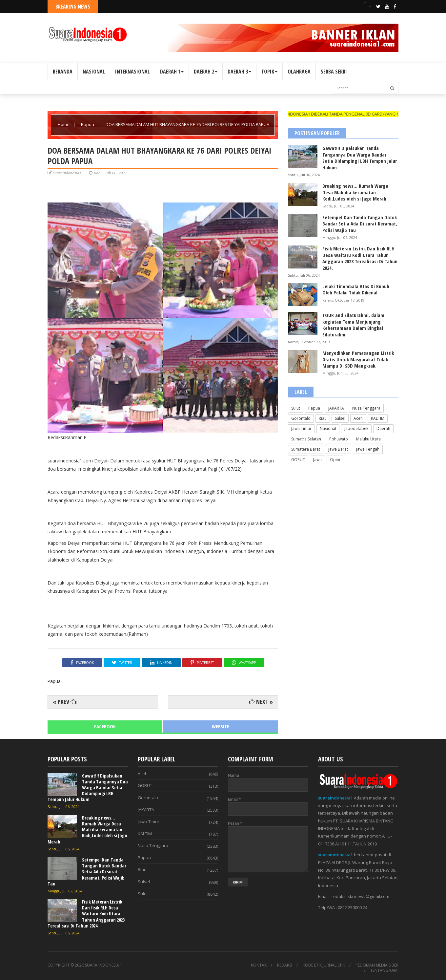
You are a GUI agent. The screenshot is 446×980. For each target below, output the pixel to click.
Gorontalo (301, 418)
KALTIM (378, 418)
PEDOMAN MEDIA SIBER (377, 965)
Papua (88, 124)
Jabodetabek (356, 428)
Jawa (317, 460)
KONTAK (259, 965)
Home (64, 124)
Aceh (358, 418)
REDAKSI (285, 965)
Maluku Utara (368, 439)
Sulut (296, 408)
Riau (323, 418)
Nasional (328, 428)
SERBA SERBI (334, 72)
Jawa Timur (301, 428)
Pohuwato (339, 439)
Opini (335, 460)
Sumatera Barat (306, 449)
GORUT (298, 460)
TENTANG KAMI (384, 970)
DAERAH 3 (239, 72)
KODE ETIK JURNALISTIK (324, 965)
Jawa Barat (338, 449)
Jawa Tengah (368, 449)
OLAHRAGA (299, 72)
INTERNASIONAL (132, 72)
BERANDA (63, 72)
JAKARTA (336, 408)
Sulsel (340, 418)
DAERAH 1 (172, 72)
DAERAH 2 (206, 72)
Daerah (383, 428)
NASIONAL (94, 72)
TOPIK (269, 72)
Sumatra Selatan (306, 439)
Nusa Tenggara (366, 408)
